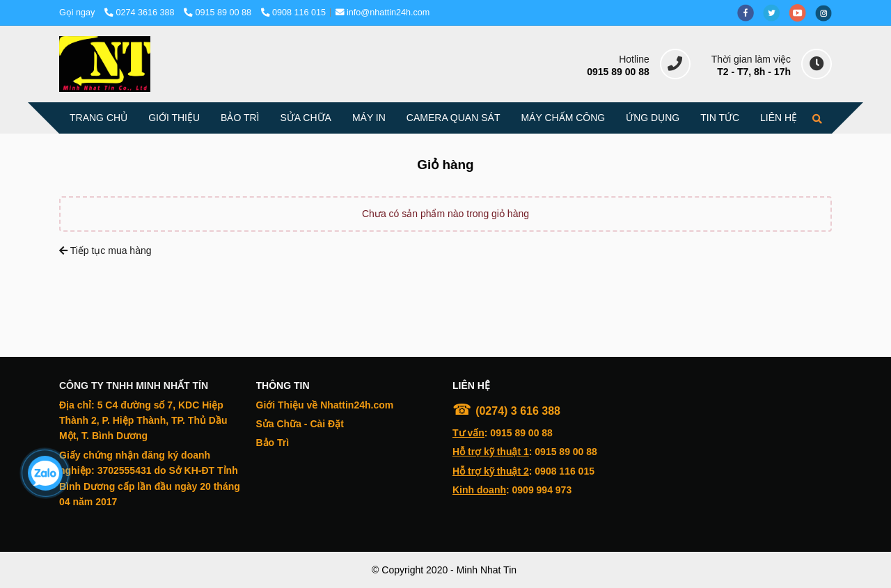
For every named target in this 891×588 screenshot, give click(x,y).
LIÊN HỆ (779, 118)
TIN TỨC (720, 118)
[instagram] (827, 13)
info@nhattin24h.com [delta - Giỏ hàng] (383, 13)
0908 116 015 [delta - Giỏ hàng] (294, 13)
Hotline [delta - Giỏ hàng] (634, 59)
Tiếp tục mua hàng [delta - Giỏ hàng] (105, 251)
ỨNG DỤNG (653, 118)
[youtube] (803, 13)
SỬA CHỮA (306, 118)
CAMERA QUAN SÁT (454, 118)
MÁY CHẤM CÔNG (563, 118)
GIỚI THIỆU (174, 118)
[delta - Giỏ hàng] (105, 64)
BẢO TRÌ (240, 118)
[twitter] (776, 13)
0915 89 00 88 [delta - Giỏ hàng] (219, 13)
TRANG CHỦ (98, 118)
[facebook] (750, 13)
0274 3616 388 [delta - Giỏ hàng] (141, 13)
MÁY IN (369, 118)
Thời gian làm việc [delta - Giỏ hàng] (751, 59)
